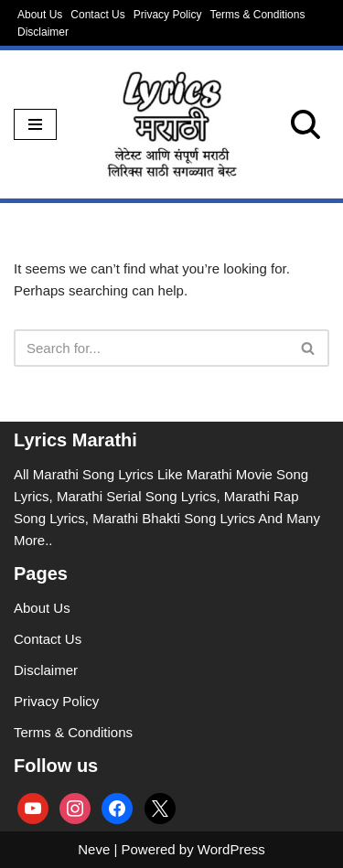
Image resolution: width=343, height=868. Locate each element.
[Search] (305, 124)
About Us (40, 15)
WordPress (231, 849)
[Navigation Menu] (35, 124)
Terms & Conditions (257, 15)
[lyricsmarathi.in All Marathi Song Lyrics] (172, 124)
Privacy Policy (168, 15)
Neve (94, 849)
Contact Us (97, 15)
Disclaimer (43, 32)
